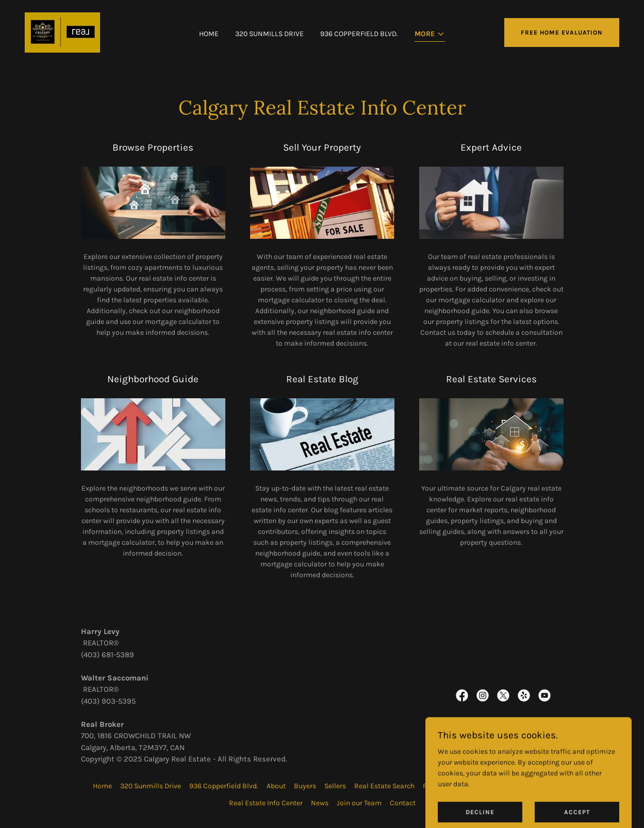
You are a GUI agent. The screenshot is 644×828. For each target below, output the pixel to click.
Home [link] (209, 34)
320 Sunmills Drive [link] (269, 34)
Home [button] (102, 786)
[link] (62, 32)
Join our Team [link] (359, 803)
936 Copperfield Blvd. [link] (359, 34)
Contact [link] (403, 803)
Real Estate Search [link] (384, 786)
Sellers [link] (335, 786)
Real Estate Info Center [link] (266, 803)
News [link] (320, 803)
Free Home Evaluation (562, 33)
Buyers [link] (305, 786)
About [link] (276, 786)
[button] (430, 35)
